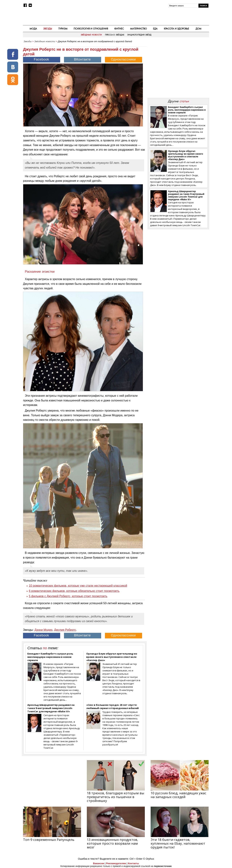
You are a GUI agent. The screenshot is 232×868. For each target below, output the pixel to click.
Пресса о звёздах (115, 35)
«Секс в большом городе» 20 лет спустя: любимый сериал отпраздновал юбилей (112, 706)
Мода (33, 29)
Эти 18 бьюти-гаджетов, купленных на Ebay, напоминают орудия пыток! (178, 843)
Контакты (133, 863)
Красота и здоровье (177, 29)
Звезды (48, 29)
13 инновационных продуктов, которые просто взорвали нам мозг (112, 843)
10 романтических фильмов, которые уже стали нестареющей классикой (78, 586)
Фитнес (119, 29)
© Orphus (149, 859)
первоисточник (163, 866)
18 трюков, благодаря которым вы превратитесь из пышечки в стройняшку (116, 797)
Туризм (63, 29)
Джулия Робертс (65, 630)
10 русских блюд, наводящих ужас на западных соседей (178, 795)
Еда (155, 29)
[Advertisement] (178, 70)
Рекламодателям (116, 863)
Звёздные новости (91, 35)
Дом (198, 29)
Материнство (138, 29)
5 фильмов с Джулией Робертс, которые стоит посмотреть (68, 596)
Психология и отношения (91, 29)
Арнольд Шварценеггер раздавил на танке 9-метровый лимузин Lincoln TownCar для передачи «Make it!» (51, 708)
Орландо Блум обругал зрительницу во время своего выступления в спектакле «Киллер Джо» (112, 657)
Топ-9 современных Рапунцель (49, 840)
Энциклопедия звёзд (139, 35)
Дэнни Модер (43, 630)
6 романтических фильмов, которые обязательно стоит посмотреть (74, 591)
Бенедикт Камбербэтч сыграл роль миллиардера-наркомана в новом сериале (50, 657)
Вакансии (99, 863)
